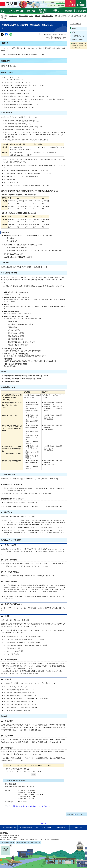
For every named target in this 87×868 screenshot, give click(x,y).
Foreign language (50, 2)
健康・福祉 (31, 11)
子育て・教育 (19, 11)
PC (72, 814)
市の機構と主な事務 (34, 843)
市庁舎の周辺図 (21, 843)
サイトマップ (78, 827)
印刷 (47, 38)
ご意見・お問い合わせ (7, 843)
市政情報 (68, 11)
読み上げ (62, 2)
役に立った (11, 771)
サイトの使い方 (61, 827)
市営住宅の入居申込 (47, 16)
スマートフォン (82, 814)
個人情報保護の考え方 (26, 827)
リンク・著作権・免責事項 (9, 827)
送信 (33, 774)
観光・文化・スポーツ (43, 11)
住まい (31, 16)
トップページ (13, 16)
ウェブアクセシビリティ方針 (43, 827)
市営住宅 (37, 16)
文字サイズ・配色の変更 (57, 5)
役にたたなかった (38, 771)
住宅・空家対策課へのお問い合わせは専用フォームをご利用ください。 (30, 806)
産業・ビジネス (56, 11)
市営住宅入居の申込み (79, 40)
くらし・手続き (6, 11)
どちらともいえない (23, 771)
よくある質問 (81, 11)
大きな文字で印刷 (58, 38)
